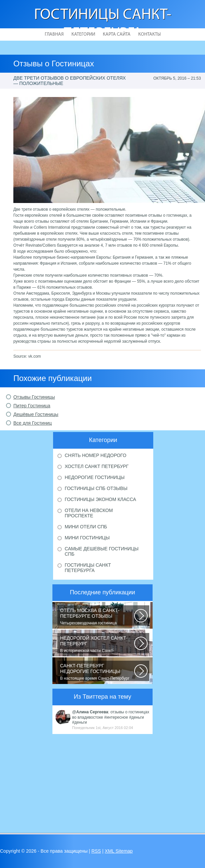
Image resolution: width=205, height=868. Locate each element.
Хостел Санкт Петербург (97, 466)
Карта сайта (117, 34)
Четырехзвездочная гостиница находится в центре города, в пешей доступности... (97, 617)
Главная (54, 34)
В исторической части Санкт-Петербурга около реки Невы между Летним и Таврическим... (97, 644)
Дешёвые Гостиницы (36, 414)
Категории (83, 34)
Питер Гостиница (32, 406)
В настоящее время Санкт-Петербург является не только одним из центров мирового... (97, 672)
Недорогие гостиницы (95, 477)
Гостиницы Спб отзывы (96, 488)
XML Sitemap (119, 851)
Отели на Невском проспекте (89, 513)
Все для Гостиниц (33, 423)
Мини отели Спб (86, 527)
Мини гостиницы (87, 538)
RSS (96, 851)
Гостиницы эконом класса (100, 499)
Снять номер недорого (96, 455)
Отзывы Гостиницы (34, 397)
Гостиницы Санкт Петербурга (88, 568)
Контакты (149, 34)
